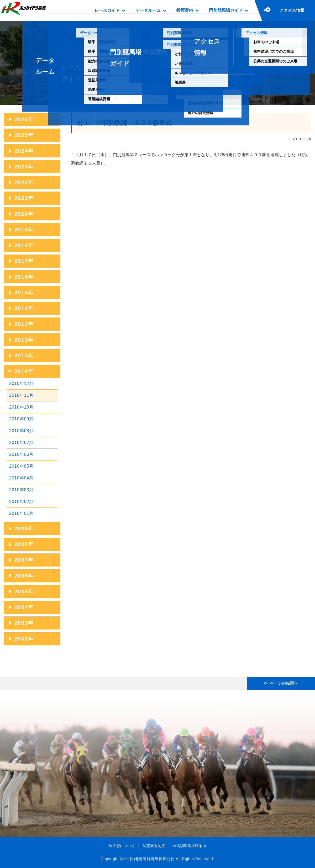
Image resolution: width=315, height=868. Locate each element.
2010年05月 (21, 466)
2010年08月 (21, 431)
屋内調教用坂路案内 (190, 846)
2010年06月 (21, 454)
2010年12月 (21, 383)
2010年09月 (21, 419)
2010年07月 (21, 443)
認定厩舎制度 (154, 846)
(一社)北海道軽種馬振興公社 (149, 859)
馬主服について (122, 846)
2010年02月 (21, 502)
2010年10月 (21, 407)
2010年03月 (21, 490)
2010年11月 (21, 395)
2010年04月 (21, 478)
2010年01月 (21, 513)
